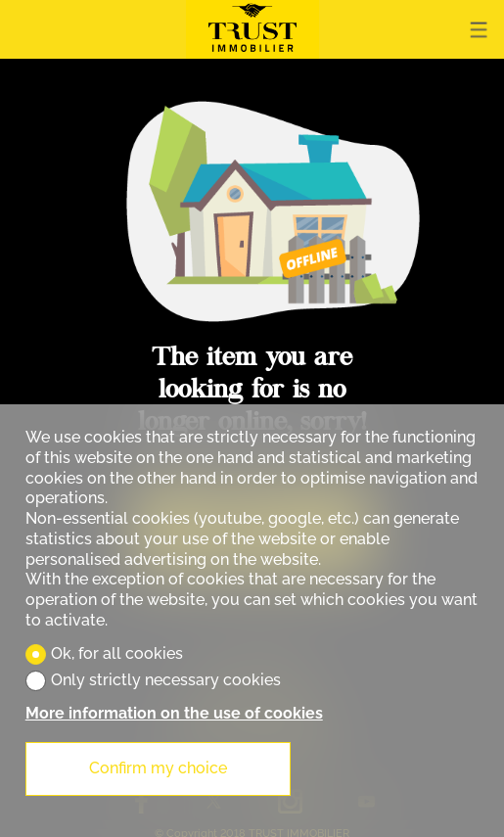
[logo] (252, 29)
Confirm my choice (158, 768)
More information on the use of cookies (174, 713)
